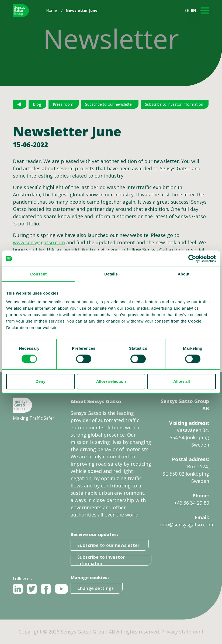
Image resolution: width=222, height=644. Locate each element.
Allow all (182, 381)
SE (187, 10)
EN (194, 10)
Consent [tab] (38, 274)
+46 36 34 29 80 (192, 503)
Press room (63, 104)
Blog (37, 104)
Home (51, 10)
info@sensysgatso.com (187, 525)
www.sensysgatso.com (39, 242)
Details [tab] (111, 274)
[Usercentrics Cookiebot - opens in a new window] (192, 259)
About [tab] (183, 274)
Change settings (96, 588)
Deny (41, 381)
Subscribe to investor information (174, 104)
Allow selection (111, 381)
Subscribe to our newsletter (109, 104)
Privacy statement (183, 632)
